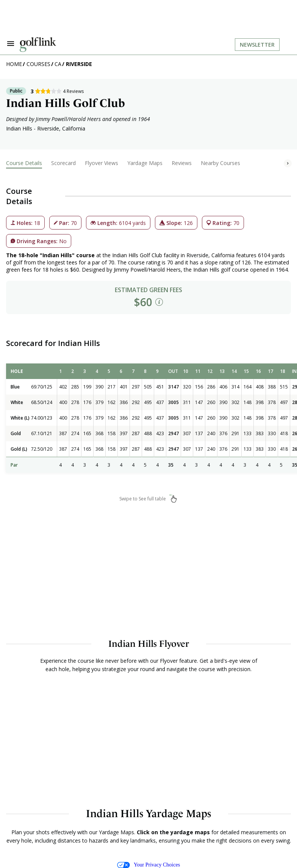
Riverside (79, 64)
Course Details (24, 163)
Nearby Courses (220, 163)
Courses (38, 64)
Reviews (182, 163)
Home (14, 64)
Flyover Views (102, 163)
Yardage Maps (145, 163)
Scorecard (63, 163)
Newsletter (257, 45)
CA (58, 64)
